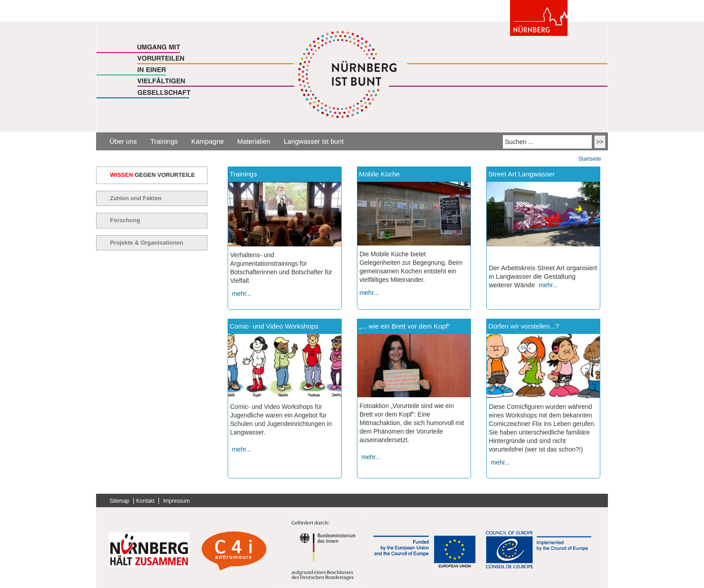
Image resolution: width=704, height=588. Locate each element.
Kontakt (145, 501)
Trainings (164, 141)
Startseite (590, 159)
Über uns (123, 141)
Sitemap (119, 501)
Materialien (254, 141)
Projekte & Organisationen (147, 243)
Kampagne (208, 141)
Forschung (125, 220)
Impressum (176, 501)
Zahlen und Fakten (136, 198)
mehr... (242, 294)
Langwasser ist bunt (314, 141)
